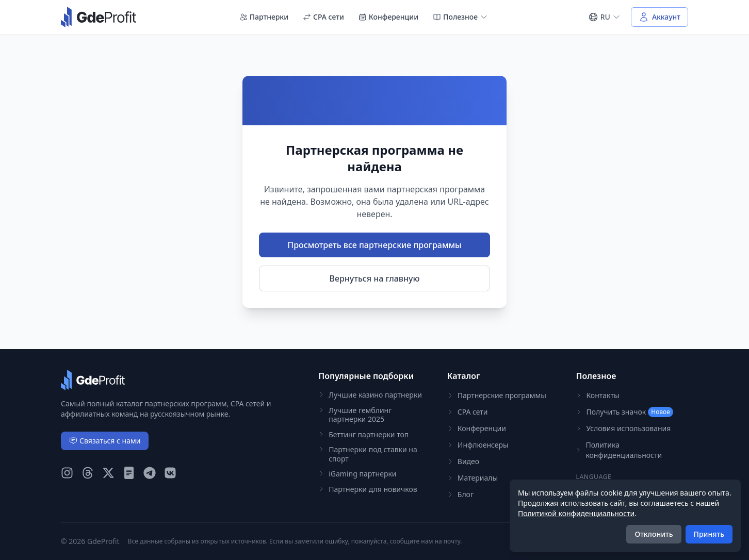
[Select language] (604, 17)
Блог (460, 494)
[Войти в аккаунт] (660, 17)
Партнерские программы (497, 395)
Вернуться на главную (375, 278)
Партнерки (264, 17)
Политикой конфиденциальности (576, 513)
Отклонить (654, 534)
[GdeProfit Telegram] (150, 473)
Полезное (460, 17)
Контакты (597, 395)
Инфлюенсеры (478, 445)
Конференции (388, 17)
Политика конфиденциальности (619, 450)
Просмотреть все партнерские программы (374, 245)
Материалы (473, 478)
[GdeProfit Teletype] (129, 473)
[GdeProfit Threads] (88, 473)
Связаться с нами (105, 441)
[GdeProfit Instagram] (67, 473)
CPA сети (323, 17)
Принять (709, 534)
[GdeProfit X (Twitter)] (108, 473)
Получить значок (624, 412)
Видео (463, 461)
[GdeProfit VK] (170, 473)
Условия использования (623, 428)
